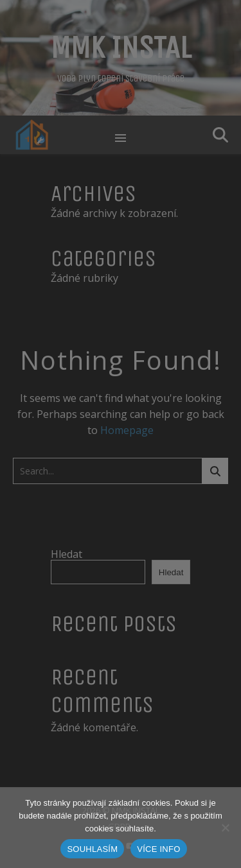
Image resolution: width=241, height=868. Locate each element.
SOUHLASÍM (92, 849)
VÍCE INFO (158, 849)
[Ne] (225, 828)
